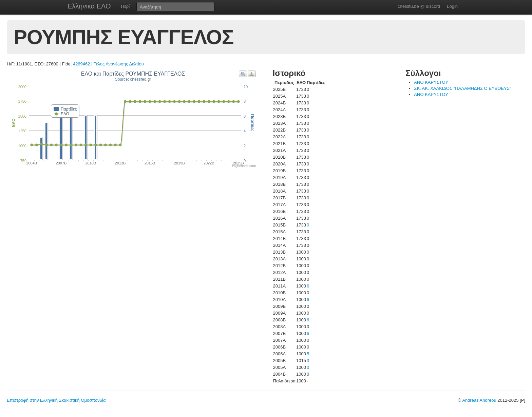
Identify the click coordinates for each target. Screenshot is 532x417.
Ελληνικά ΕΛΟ (89, 6)
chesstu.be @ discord (419, 6)
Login (452, 6)
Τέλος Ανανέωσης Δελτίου (119, 64)
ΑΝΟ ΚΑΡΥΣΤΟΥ (431, 82)
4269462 (82, 64)
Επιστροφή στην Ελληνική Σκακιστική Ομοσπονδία (56, 400)
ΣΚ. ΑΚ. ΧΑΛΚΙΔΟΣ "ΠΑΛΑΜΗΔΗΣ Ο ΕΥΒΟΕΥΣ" (462, 88)
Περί (125, 6)
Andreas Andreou (479, 400)
